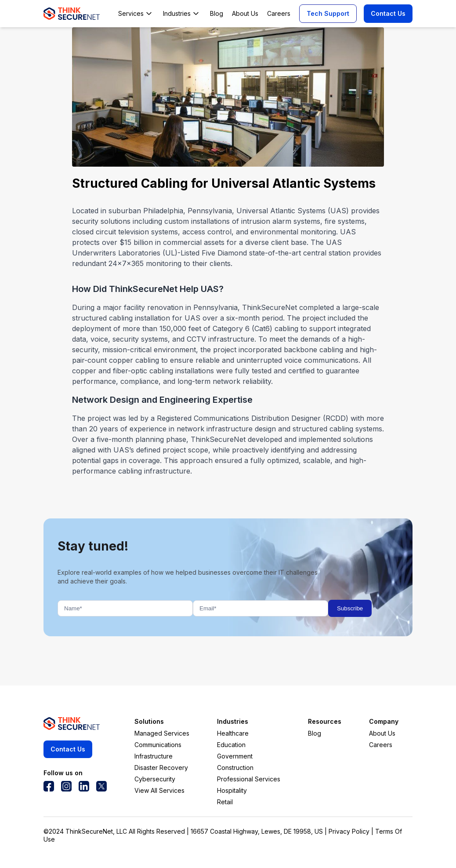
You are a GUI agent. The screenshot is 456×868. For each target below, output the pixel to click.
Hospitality (232, 790)
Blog (315, 733)
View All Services (159, 790)
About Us (382, 733)
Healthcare (233, 733)
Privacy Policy (349, 831)
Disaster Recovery (161, 768)
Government (235, 756)
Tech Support (328, 13)
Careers (381, 745)
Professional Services (249, 779)
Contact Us (388, 13)
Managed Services (162, 733)
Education (231, 745)
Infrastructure (154, 756)
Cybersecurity (155, 779)
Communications (158, 745)
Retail (225, 802)
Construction (235, 768)
